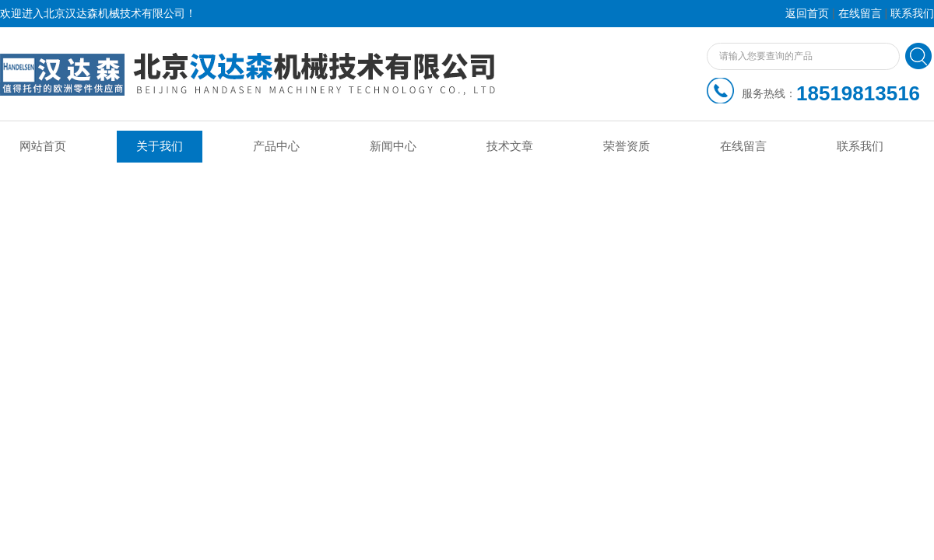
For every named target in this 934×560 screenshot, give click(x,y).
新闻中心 (393, 146)
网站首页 (43, 146)
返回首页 (807, 14)
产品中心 (276, 146)
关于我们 (160, 146)
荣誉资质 (627, 146)
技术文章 (510, 146)
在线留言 (860, 14)
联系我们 (912, 14)
